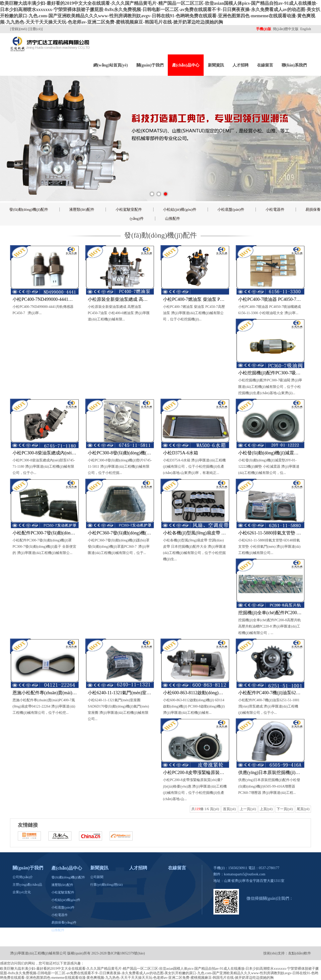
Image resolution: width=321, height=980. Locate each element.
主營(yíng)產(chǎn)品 (27, 885)
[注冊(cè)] (36, 29)
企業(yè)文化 (22, 892)
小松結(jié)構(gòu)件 (180, 209)
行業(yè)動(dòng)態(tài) (106, 885)
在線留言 (265, 65)
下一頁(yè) (285, 809)
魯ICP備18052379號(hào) (126, 953)
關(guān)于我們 (150, 65)
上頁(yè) (266, 809)
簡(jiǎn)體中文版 (286, 29)
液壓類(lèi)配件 (82, 209)
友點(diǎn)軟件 (300, 953)
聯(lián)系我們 (294, 65)
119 (197, 809)
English (306, 29)
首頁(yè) (229, 809)
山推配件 (173, 219)
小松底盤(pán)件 (231, 209)
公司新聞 (97, 877)
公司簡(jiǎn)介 (23, 877)
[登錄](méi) (19, 29)
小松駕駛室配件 (129, 209)
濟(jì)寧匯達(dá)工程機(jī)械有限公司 (38, 953)
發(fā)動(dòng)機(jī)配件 (29, 209)
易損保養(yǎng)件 (64, 922)
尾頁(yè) (303, 809)
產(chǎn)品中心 (186, 65)
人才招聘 (240, 65)
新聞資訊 (216, 65)
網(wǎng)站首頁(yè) (111, 65)
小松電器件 (275, 209)
